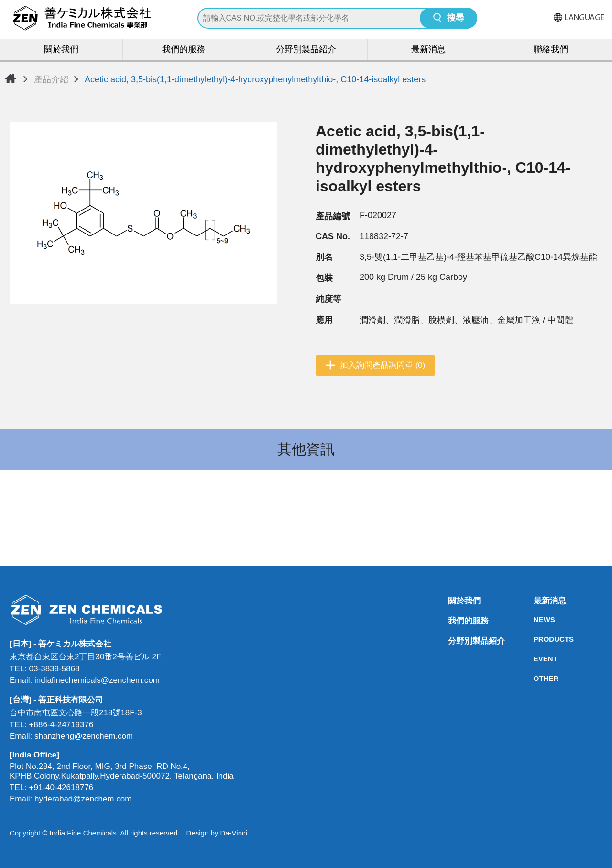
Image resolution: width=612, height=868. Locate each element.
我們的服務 (184, 50)
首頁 (11, 78)
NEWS (536, 619)
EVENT (536, 659)
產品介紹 (51, 79)
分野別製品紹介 (306, 50)
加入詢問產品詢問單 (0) (383, 365)
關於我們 (61, 50)
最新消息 (428, 50)
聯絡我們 (551, 50)
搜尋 (456, 18)
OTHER (536, 678)
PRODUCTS (536, 639)
